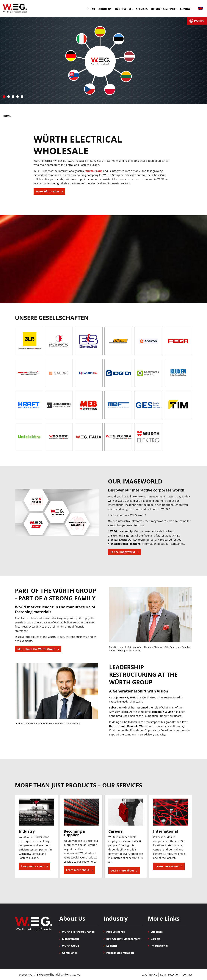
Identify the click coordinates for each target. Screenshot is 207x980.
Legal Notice (149, 975)
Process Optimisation (120, 953)
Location (197, 21)
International (159, 946)
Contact (187, 975)
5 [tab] (22, 97)
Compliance (70, 953)
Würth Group (94, 171)
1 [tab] (4, 97)
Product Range (116, 932)
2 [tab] (9, 97)
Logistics (112, 946)
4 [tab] (18, 97)
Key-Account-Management (123, 939)
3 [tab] (13, 97)
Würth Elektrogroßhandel (15, 8)
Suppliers (157, 932)
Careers (156, 939)
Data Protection (170, 975)
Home (7, 116)
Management (71, 939)
